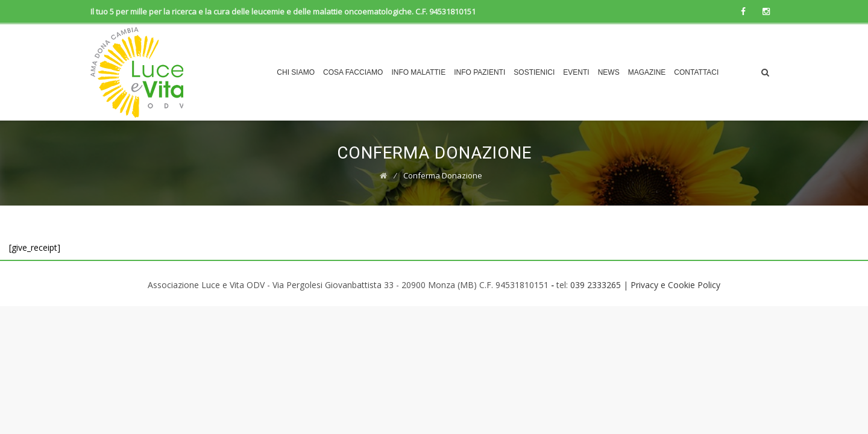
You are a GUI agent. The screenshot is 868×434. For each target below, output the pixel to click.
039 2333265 (596, 285)
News (609, 72)
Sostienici (534, 72)
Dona (737, 72)
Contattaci (696, 72)
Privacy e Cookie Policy (675, 285)
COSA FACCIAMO (353, 72)
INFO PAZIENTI (480, 72)
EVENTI (576, 72)
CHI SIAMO (296, 72)
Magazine (647, 72)
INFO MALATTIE (418, 72)
